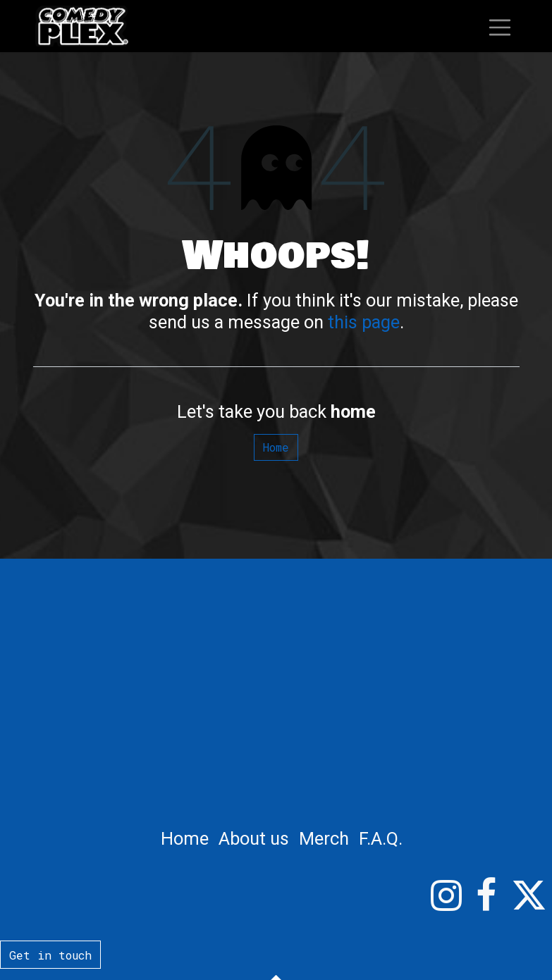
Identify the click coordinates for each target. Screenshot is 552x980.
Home (276, 447)
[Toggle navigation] (500, 26)
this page (364, 322)
